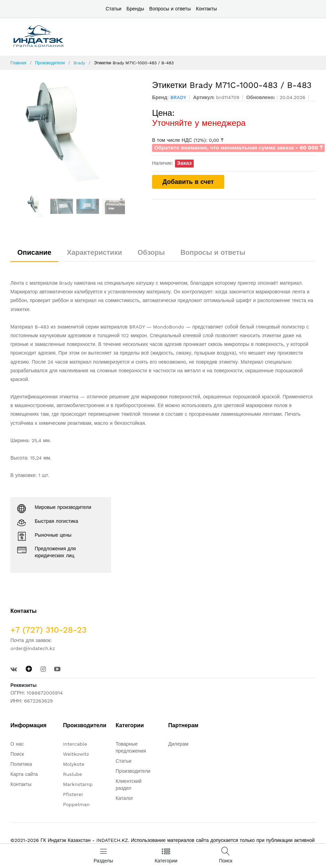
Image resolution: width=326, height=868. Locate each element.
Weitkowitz (76, 754)
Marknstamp (78, 784)
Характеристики (95, 252)
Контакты (206, 9)
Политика (21, 764)
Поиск (17, 754)
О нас (17, 744)
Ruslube (72, 774)
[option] (76, 132)
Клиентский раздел (129, 785)
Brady (79, 63)
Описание (34, 252)
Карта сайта (24, 774)
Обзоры (151, 252)
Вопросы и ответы (170, 9)
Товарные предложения (131, 747)
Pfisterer (73, 794)
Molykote (73, 764)
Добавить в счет (188, 182)
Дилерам (178, 744)
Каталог (124, 798)
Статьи (113, 9)
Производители (50, 63)
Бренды (135, 9)
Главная (18, 63)
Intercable (75, 744)
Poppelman (76, 804)
